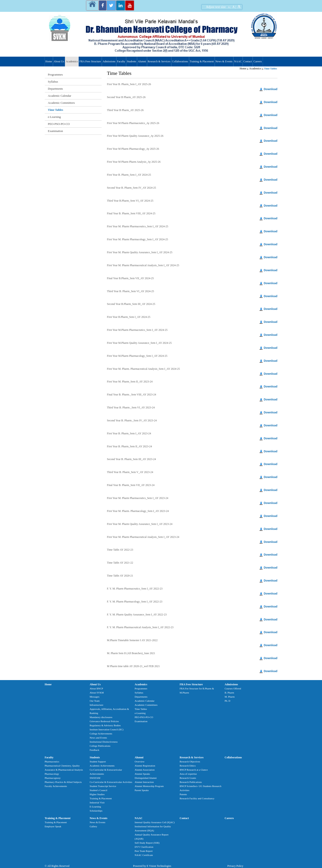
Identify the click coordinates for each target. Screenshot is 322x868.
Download (271, 89)
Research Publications (191, 782)
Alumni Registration (145, 766)
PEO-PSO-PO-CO (59, 124)
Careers (258, 61)
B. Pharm (230, 693)
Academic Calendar (60, 96)
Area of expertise (188, 774)
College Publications (100, 746)
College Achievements (101, 734)
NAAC (238, 61)
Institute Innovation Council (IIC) (107, 729)
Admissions (109, 61)
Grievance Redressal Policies (104, 721)
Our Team (95, 701)
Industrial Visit (97, 802)
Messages (95, 697)
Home (49, 61)
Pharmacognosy (53, 778)
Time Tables (56, 110)
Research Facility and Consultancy (197, 798)
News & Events (224, 61)
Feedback (95, 750)
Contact (248, 61)
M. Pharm (230, 697)
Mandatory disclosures (101, 717)
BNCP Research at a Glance (194, 770)
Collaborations (180, 61)
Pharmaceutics (52, 762)
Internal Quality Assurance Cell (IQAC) (155, 822)
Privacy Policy (235, 866)
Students (131, 61)
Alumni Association (145, 770)
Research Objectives (190, 762)
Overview (140, 762)
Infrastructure (97, 705)
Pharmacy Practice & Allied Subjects (63, 782)
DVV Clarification (144, 847)
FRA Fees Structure (90, 61)
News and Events (98, 738)
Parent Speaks (142, 790)
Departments (55, 89)
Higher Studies (97, 794)
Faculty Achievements (56, 786)
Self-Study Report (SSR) (147, 843)
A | (229, 7)
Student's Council (99, 790)
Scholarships (96, 811)
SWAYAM (95, 778)
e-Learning (54, 117)
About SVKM (97, 693)
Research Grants (188, 778)
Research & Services (159, 61)
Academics (72, 61)
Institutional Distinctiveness (104, 742)
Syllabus (53, 82)
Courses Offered (233, 688)
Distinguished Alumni (146, 778)
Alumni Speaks (142, 774)
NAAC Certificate (144, 855)
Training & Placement (202, 61)
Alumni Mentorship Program (149, 786)
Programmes (55, 75)
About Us (59, 61)
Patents (183, 794)
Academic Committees (61, 103)
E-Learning (95, 807)
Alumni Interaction (144, 782)
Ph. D (228, 701)
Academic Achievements (102, 766)
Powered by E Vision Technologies (152, 866)
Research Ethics (188, 766)
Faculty (121, 61)
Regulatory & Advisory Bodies (105, 725)
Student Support (98, 762)
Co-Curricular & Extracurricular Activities (111, 782)
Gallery (94, 826)
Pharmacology (52, 774)
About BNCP (96, 688)
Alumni (142, 61)
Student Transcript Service (103, 786)
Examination (55, 131)
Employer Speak (53, 826)
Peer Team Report (144, 851)
